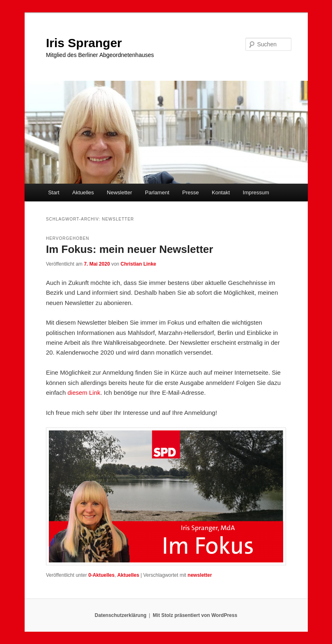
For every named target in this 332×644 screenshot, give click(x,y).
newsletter (200, 575)
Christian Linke (139, 264)
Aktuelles (83, 192)
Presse (190, 192)
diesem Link (84, 393)
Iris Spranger (84, 43)
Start (54, 192)
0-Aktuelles (101, 575)
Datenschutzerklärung (121, 615)
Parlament (157, 192)
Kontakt (221, 192)
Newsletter (119, 192)
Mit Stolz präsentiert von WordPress (195, 615)
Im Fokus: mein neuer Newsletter (129, 249)
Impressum (256, 192)
